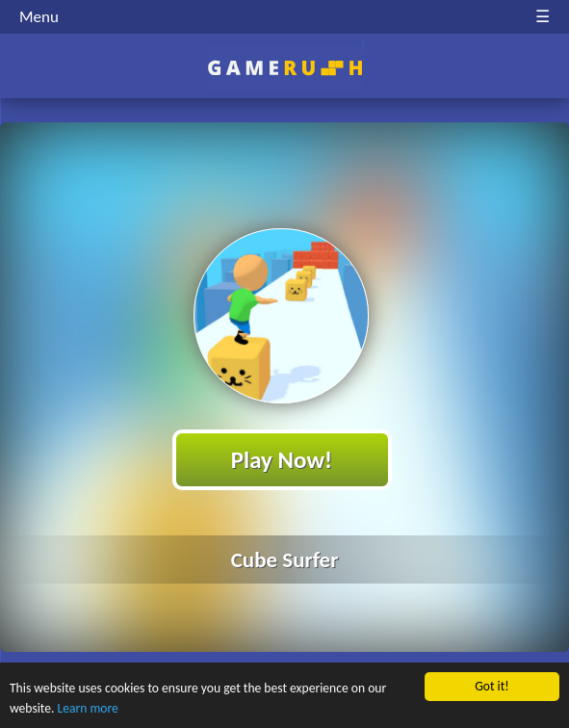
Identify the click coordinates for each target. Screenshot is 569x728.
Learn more (88, 708)
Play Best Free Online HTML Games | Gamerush (284, 68)
